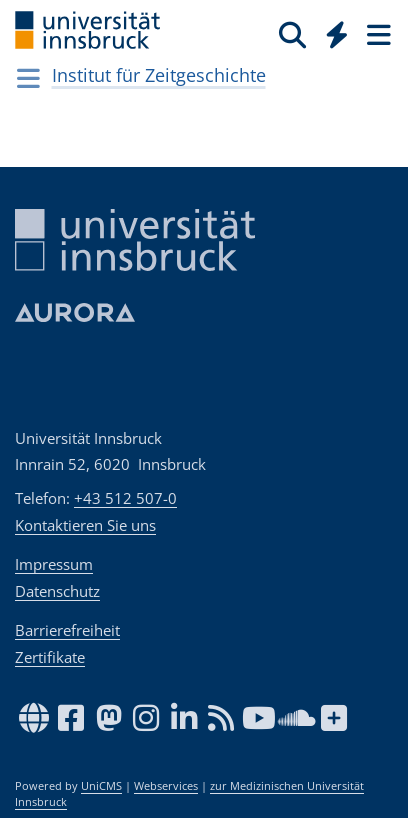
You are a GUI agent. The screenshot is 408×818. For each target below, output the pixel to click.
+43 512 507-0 (125, 498)
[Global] (331, 31)
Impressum (54, 564)
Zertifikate (50, 657)
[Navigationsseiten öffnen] (28, 78)
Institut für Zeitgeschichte (159, 75)
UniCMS (101, 786)
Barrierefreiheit (67, 630)
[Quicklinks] (337, 34)
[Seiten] (377, 34)
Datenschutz (57, 591)
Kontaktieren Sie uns (85, 525)
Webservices (166, 786)
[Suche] (292, 34)
